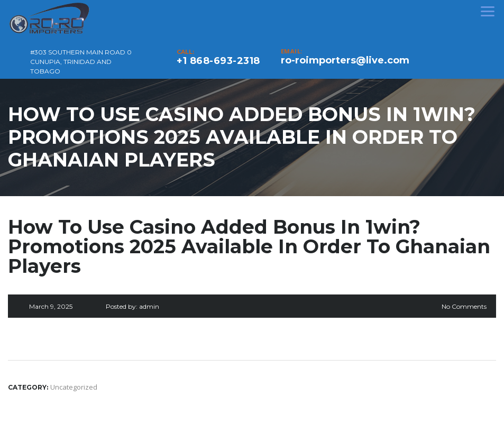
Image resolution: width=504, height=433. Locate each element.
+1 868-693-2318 (218, 61)
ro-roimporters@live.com (345, 60)
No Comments (464, 306)
